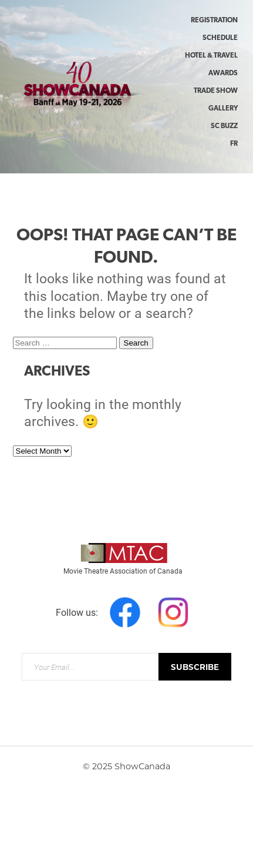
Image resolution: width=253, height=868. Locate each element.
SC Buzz (224, 126)
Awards (223, 73)
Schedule (220, 38)
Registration (214, 21)
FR (234, 144)
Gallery (223, 109)
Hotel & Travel (211, 56)
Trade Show (216, 91)
